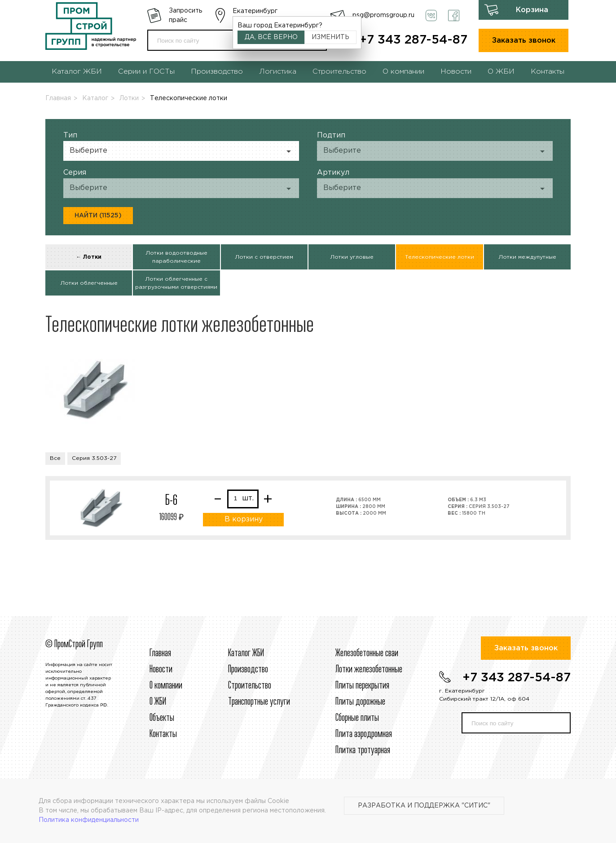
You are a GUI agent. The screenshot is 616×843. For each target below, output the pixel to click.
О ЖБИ (501, 72)
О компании (403, 72)
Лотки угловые (352, 257)
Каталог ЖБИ (77, 72)
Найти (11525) (98, 216)
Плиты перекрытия (362, 686)
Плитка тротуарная (363, 750)
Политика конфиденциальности (89, 820)
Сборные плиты (357, 718)
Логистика (278, 72)
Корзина (532, 10)
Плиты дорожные (360, 702)
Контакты (548, 72)
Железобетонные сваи (367, 653)
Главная (58, 98)
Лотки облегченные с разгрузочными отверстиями (176, 283)
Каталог (95, 98)
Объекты (162, 718)
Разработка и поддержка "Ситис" (424, 806)
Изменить (330, 37)
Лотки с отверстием (264, 257)
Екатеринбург (255, 11)
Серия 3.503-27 (94, 458)
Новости (456, 72)
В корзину (244, 519)
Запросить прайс (185, 15)
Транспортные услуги (259, 702)
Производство (217, 72)
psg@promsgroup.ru (383, 15)
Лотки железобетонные (369, 670)
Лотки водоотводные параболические (176, 257)
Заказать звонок (524, 41)
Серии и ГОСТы (146, 72)
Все (55, 458)
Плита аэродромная (364, 734)
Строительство (339, 72)
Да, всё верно (271, 37)
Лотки (129, 98)
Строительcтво (250, 686)
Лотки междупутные (527, 257)
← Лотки (89, 257)
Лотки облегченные (89, 283)
